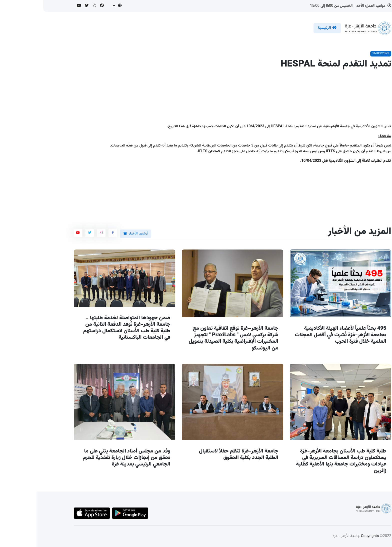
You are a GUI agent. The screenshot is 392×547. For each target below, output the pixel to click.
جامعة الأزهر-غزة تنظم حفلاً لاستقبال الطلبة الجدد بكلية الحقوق (202, 454)
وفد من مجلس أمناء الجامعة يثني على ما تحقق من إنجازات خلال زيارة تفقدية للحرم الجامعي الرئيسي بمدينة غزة (90, 458)
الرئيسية (291, 28)
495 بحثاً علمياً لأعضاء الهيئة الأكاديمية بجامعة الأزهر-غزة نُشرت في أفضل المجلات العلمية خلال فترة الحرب (304, 335)
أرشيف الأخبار (99, 234)
